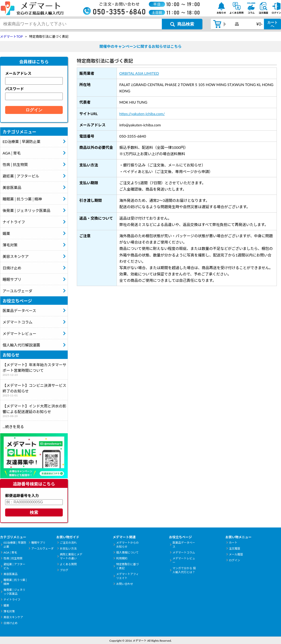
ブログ (64, 570)
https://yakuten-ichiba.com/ (142, 114)
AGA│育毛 (12, 153)
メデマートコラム (18, 322)
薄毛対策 (10, 245)
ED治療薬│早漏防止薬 (21, 141)
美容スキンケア (16, 256)
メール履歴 (236, 554)
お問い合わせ (125, 584)
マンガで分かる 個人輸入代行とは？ (184, 570)
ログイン (234, 560)
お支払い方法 (68, 548)
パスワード (15, 89)
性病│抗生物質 (15, 164)
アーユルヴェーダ (17, 291)
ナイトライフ (14, 222)
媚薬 (6, 233)
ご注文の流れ (68, 543)
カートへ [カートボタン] (272, 24)
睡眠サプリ (12, 279)
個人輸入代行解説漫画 (21, 345)
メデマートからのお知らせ (127, 545)
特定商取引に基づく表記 (127, 566)
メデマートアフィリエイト (127, 576)
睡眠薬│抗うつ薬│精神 (22, 199)
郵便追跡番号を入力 (22, 495)
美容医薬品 (12, 187)
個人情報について (127, 552)
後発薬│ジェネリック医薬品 (26, 210)
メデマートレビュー (19, 333)
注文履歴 (234, 548)
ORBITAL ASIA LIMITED (139, 73)
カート (233, 543)
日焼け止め (12, 268)
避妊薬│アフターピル (21, 176)
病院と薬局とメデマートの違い (71, 556)
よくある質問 (68, 564)
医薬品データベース (19, 311)
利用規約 (122, 558)
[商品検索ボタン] (182, 24)
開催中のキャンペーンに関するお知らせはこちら (141, 46)
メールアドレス (18, 73)
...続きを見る (13, 427)
